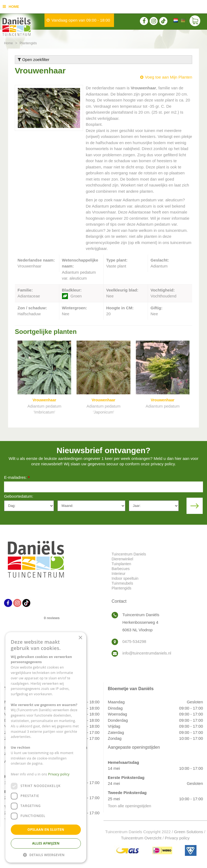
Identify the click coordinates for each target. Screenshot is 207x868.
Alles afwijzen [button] (46, 843)
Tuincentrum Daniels (129, 554)
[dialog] (46, 747)
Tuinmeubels (122, 583)
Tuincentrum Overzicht (141, 838)
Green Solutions (189, 832)
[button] (46, 855)
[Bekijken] (195, 22)
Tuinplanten (121, 564)
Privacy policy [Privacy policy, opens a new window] (59, 774)
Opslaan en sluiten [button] (46, 830)
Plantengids (121, 588)
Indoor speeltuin (125, 578)
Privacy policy (177, 838)
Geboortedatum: (19, 496)
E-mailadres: (17, 478)
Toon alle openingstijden (130, 806)
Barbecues (121, 569)
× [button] (80, 638)
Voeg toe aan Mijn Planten (169, 77)
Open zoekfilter (34, 60)
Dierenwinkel (122, 559)
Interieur (118, 574)
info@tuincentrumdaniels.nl (147, 653)
